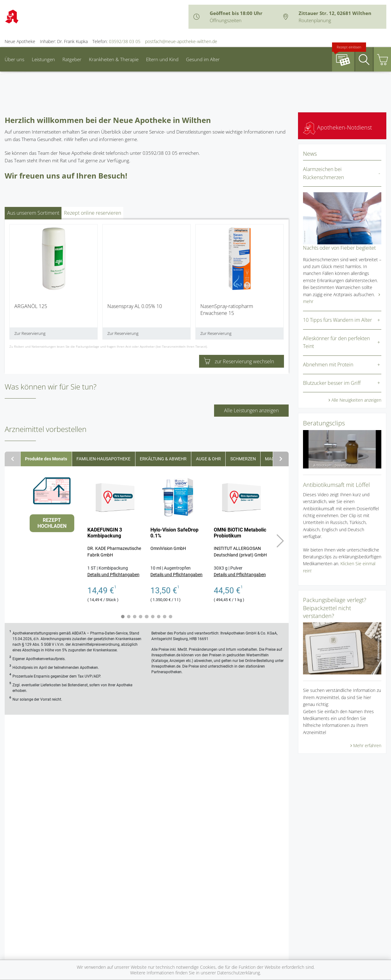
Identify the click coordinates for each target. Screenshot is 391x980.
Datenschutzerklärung (239, 973)
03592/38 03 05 (125, 41)
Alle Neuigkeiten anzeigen (356, 400)
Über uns (15, 59)
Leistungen (43, 59)
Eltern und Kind (162, 59)
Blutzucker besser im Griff (332, 383)
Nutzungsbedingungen (230, 923)
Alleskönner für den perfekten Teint (336, 342)
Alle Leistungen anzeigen (251, 410)
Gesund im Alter (203, 59)
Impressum (153, 923)
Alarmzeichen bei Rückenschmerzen (323, 173)
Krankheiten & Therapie (114, 59)
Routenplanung (315, 20)
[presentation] (13, 284)
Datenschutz (186, 923)
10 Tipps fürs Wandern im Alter (337, 320)
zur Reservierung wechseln (239, 361)
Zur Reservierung (30, 333)
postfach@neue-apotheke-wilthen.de (181, 41)
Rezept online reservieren (93, 213)
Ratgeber (72, 59)
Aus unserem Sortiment (33, 213)
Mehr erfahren (367, 745)
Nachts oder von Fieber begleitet (339, 248)
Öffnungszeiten (226, 20)
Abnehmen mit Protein (328, 365)
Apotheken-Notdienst (337, 127)
